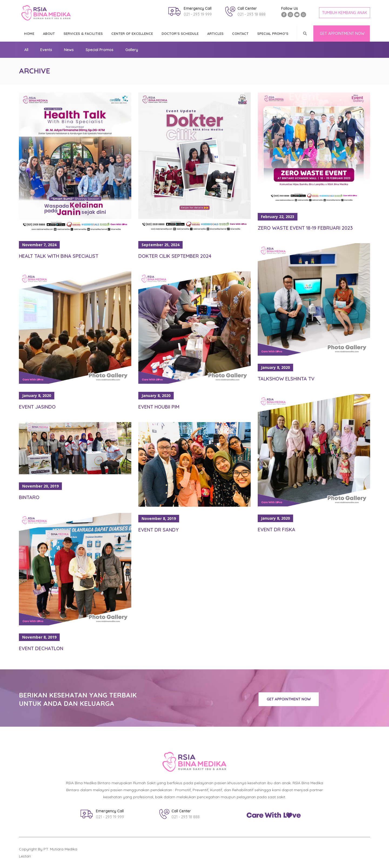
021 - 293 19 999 (198, 14)
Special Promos (100, 50)
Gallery (132, 50)
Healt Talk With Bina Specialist (59, 256)
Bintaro (29, 497)
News (69, 50)
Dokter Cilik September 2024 (175, 256)
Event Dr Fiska (276, 530)
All (26, 50)
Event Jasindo (37, 407)
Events (46, 50)
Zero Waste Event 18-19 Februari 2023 (305, 228)
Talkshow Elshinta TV (286, 379)
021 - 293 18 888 (251, 14)
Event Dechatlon (41, 648)
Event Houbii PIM (159, 407)
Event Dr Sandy (158, 530)
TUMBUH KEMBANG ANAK (345, 13)
